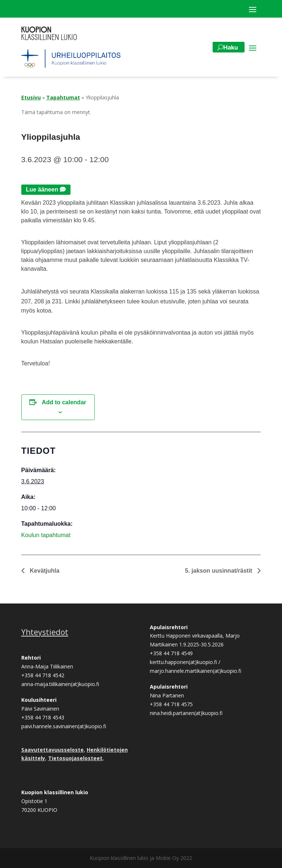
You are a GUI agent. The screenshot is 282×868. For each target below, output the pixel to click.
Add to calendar (64, 402)
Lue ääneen (42, 189)
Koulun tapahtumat (46, 535)
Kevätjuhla (44, 571)
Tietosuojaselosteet (75, 758)
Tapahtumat (63, 97)
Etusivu (31, 97)
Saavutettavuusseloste (53, 750)
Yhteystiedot (45, 632)
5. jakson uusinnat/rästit (220, 571)
